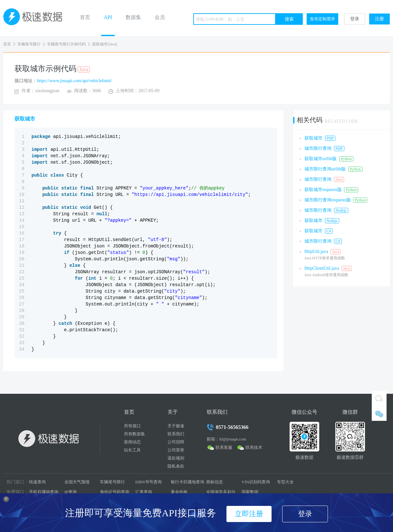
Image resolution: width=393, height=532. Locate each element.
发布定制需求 (322, 19)
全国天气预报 (77, 482)
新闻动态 (132, 442)
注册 (379, 19)
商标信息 (215, 482)
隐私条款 (176, 466)
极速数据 (35, 18)
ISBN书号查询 (149, 482)
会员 (160, 17)
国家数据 (250, 492)
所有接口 (132, 426)
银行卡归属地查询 (187, 482)
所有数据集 (134, 434)
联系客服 (224, 447)
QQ (379, 398)
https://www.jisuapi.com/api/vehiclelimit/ (74, 81)
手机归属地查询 (44, 492)
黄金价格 (179, 492)
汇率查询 (144, 492)
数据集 (133, 17)
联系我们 (176, 434)
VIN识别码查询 (256, 482)
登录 (355, 19)
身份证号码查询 (115, 492)
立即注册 (249, 514)
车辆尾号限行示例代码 (66, 44)
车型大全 (285, 482)
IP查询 (71, 492)
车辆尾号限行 (29, 44)
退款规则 (176, 458)
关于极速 (176, 426)
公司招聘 (176, 442)
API (108, 17)
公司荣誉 (176, 450)
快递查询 (37, 482)
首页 (85, 17)
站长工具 (132, 450)
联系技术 (254, 447)
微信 (379, 413)
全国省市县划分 (221, 492)
